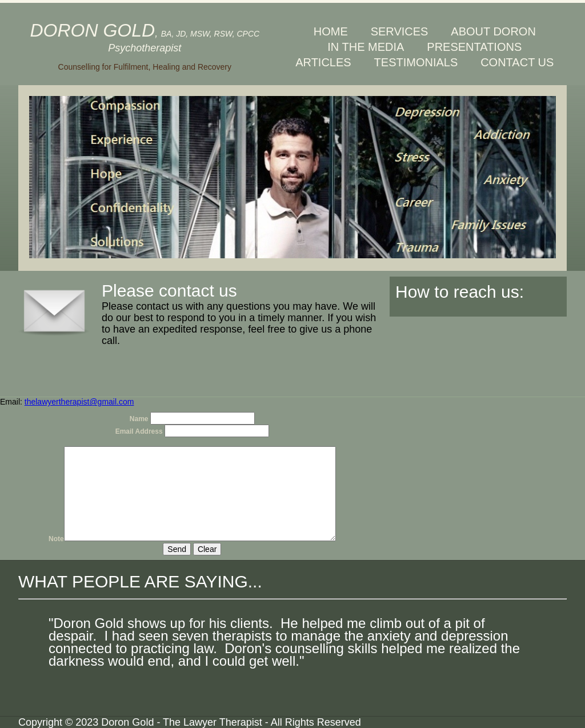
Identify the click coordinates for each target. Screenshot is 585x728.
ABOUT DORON (493, 31)
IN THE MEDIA (366, 47)
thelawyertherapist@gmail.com (79, 402)
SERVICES (400, 31)
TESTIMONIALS (416, 62)
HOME (331, 31)
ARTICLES (323, 62)
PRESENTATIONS (474, 47)
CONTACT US (517, 62)
